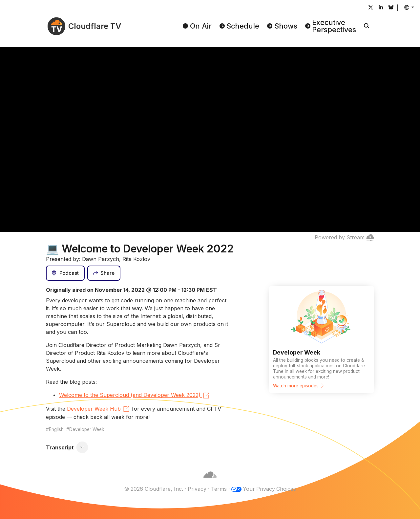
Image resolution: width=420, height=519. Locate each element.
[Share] (104, 273)
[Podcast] (65, 273)
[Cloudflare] (210, 481)
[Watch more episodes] (322, 339)
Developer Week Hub (99, 409)
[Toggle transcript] (82, 447)
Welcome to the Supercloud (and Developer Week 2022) (135, 396)
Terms (219, 489)
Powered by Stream (344, 237)
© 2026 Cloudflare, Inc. (153, 489)
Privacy (197, 489)
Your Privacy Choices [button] (269, 489)
